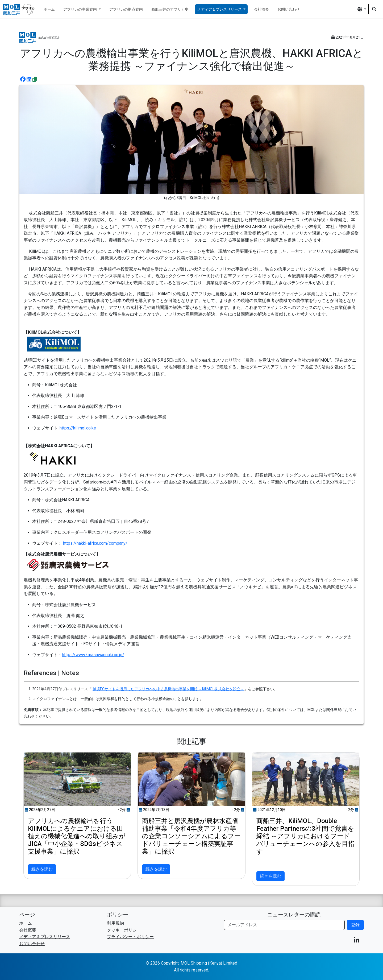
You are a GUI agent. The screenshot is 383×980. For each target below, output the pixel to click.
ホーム (49, 9)
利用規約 (115, 923)
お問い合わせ (289, 9)
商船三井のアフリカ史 (170, 9)
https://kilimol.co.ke (78, 428)
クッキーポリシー (124, 930)
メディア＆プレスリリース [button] (220, 9)
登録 (355, 925)
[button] (362, 9)
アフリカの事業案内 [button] (80, 9)
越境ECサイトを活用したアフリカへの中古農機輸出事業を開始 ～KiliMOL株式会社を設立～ (168, 689)
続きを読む (42, 869)
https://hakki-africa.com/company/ (95, 543)
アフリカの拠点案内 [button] (126, 9)
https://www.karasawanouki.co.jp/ (93, 655)
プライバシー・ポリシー (130, 937)
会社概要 (261, 9)
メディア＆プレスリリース (45, 937)
